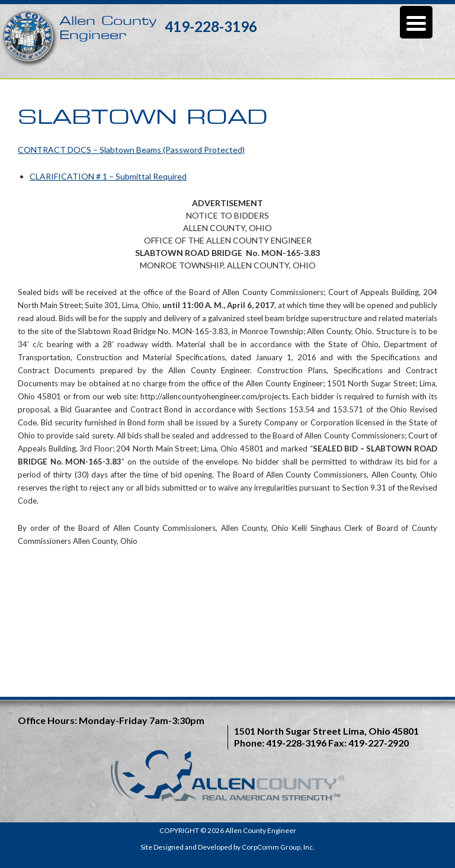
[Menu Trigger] (416, 22)
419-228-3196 (211, 26)
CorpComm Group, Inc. (278, 847)
